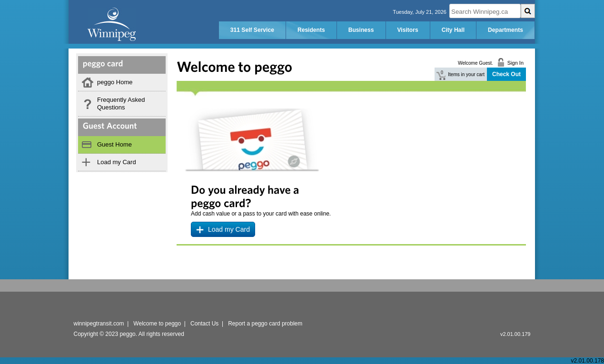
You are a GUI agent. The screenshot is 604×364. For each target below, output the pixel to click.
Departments (505, 30)
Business (361, 30)
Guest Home (114, 144)
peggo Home (115, 82)
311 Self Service (252, 30)
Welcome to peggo (157, 324)
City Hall (453, 30)
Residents (311, 30)
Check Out (506, 74)
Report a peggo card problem (265, 324)
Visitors (408, 30)
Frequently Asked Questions (121, 103)
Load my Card (117, 162)
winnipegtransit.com (99, 324)
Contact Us (204, 324)
